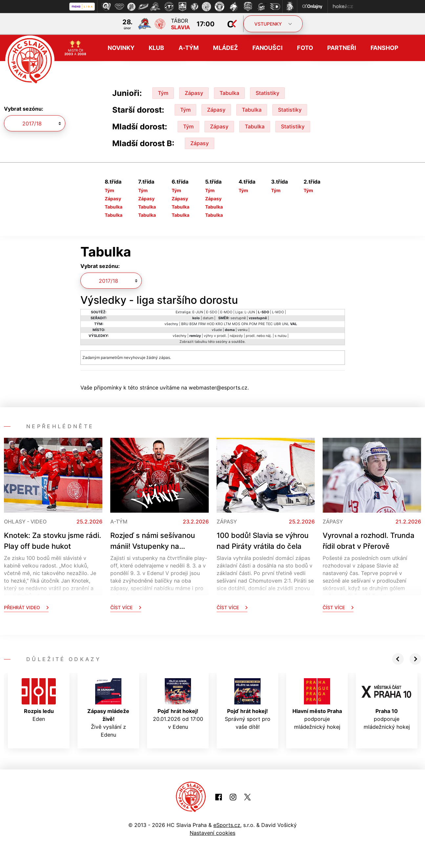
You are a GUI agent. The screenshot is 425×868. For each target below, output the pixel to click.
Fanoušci (267, 47)
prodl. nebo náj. (259, 335)
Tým (163, 92)
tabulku (201, 341)
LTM (227, 323)
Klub (156, 47)
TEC (269, 323)
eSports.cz (227, 825)
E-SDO (212, 312)
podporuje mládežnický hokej (317, 703)
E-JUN (198, 312)
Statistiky (267, 92)
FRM (202, 323)
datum (208, 317)
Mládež (225, 47)
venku (243, 329)
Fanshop (384, 47)
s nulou (281, 335)
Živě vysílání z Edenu (108, 707)
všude (217, 329)
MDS (236, 323)
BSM (193, 323)
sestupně (238, 317)
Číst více (126, 607)
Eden (39, 700)
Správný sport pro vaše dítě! (248, 703)
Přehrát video (26, 607)
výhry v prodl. (215, 335)
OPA (245, 323)
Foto (305, 47)
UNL (286, 323)
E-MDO (226, 312)
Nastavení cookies (212, 833)
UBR (277, 323)
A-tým (189, 47)
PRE (262, 323)
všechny (171, 323)
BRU (185, 323)
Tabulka (229, 92)
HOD (211, 323)
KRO (219, 323)
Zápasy (194, 92)
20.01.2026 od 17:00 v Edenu (178, 703)
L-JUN (250, 312)
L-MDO (278, 312)
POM (253, 323)
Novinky (121, 47)
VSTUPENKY (273, 24)
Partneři (341, 47)
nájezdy (236, 335)
